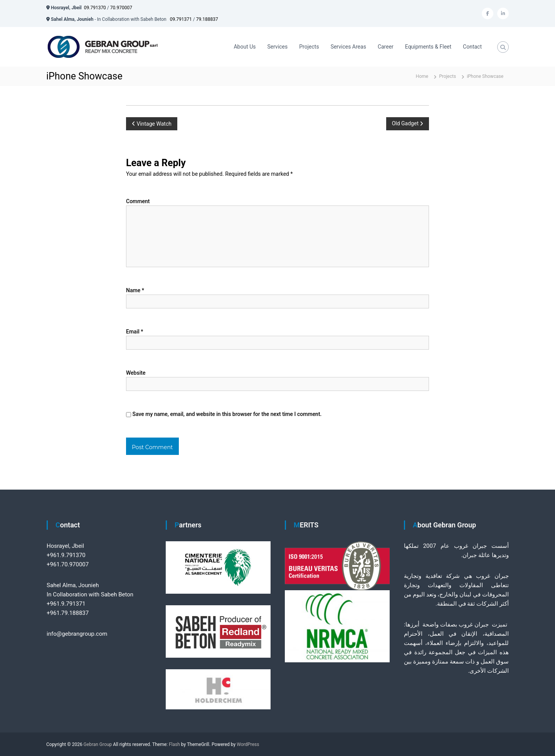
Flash (174, 744)
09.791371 (181, 19)
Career (386, 47)
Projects (309, 47)
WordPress (248, 744)
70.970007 (121, 8)
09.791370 (95, 8)
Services (278, 47)
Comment (138, 201)
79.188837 (207, 19)
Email (135, 332)
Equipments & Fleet (428, 47)
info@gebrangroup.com (77, 634)
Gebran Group (98, 744)
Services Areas (348, 47)
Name (135, 290)
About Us (245, 47)
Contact (472, 47)
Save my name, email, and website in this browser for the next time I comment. (227, 414)
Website (136, 373)
